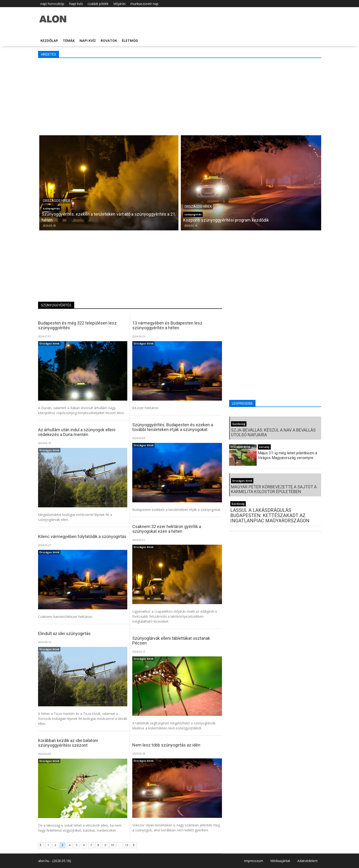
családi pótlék (98, 4)
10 (112, 845)
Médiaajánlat (280, 861)
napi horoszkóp (52, 4)
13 (127, 845)
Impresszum (254, 861)
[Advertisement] (180, 96)
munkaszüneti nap (144, 4)
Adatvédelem (307, 861)
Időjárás (119, 4)
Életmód (130, 41)
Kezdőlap (49, 41)
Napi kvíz (76, 4)
